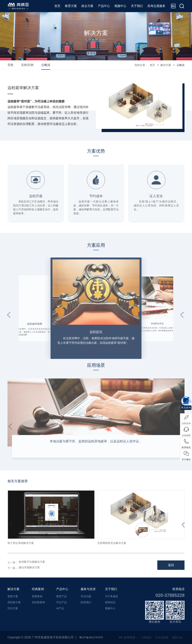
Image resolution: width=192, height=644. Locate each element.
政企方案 (87, 6)
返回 (171, 570)
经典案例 (38, 589)
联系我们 (86, 602)
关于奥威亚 (112, 596)
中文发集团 (159, 637)
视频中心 (120, 6)
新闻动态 (110, 602)
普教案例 (37, 596)
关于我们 (137, 6)
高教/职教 (27, 65)
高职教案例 (38, 602)
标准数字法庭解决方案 (32, 568)
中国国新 (142, 637)
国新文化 (177, 637)
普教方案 (13, 596)
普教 (10, 65)
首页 (57, 6)
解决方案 (166, 65)
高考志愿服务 (156, 6)
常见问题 (86, 596)
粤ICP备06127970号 (93, 637)
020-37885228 (170, 595)
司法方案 (13, 608)
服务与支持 (88, 589)
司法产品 (61, 602)
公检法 (46, 65)
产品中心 (104, 6)
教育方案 (71, 6)
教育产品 (61, 596)
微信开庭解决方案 (29, 573)
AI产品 (60, 608)
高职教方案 (14, 602)
